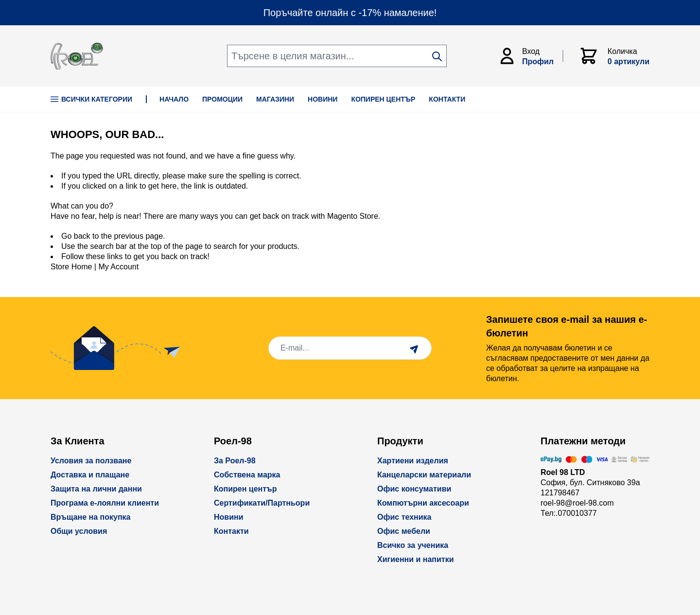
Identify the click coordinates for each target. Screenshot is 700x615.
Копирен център (245, 489)
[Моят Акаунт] (530, 56)
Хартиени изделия (413, 461)
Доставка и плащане (90, 475)
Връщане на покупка (91, 517)
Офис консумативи (414, 489)
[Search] (437, 56)
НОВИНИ (323, 99)
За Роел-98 (235, 461)
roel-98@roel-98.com (577, 503)
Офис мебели (404, 531)
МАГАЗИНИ (275, 99)
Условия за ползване (91, 461)
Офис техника (404, 517)
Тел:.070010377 (569, 513)
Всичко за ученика (413, 545)
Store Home (71, 267)
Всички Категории (91, 99)
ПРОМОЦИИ (222, 99)
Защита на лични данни (96, 489)
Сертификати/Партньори (262, 503)
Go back (76, 236)
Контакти (231, 531)
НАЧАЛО (174, 99)
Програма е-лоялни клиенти (105, 503)
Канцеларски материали (424, 475)
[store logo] (77, 56)
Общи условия (79, 531)
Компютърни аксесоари (423, 503)
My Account (118, 267)
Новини (229, 517)
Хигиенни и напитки (416, 559)
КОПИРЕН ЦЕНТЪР (383, 99)
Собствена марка (247, 475)
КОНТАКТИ (447, 99)
